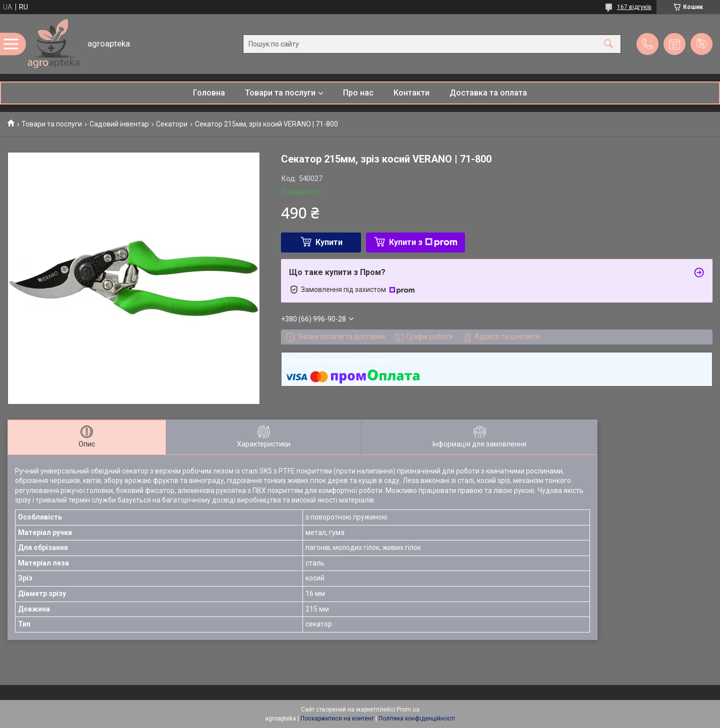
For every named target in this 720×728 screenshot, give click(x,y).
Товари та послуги (280, 93)
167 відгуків (634, 7)
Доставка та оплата (488, 93)
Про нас (358, 93)
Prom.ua (408, 709)
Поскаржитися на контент (337, 718)
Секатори (172, 124)
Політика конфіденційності (417, 718)
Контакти (411, 93)
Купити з (423, 242)
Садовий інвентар (119, 124)
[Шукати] (608, 44)
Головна (209, 93)
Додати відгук (701, 44)
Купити (329, 242)
